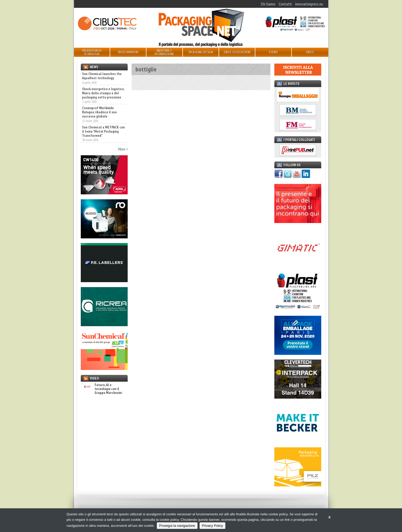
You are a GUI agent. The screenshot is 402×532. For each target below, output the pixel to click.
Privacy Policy (212, 526)
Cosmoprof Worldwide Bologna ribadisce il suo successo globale (99, 112)
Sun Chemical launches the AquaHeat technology (102, 76)
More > (123, 149)
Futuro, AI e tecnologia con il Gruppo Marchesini (101, 389)
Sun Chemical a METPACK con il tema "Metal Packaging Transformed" (103, 131)
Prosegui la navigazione (177, 526)
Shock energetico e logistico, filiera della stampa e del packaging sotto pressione (103, 93)
